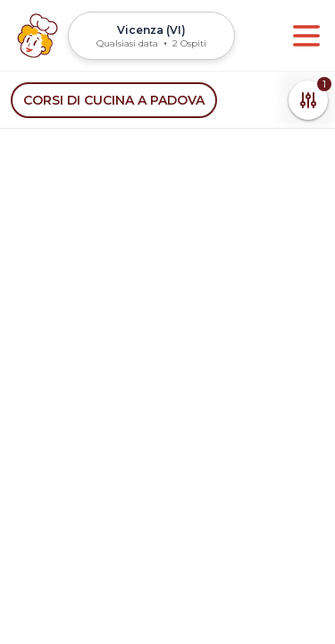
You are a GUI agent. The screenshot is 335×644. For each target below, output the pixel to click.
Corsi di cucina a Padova (114, 100)
